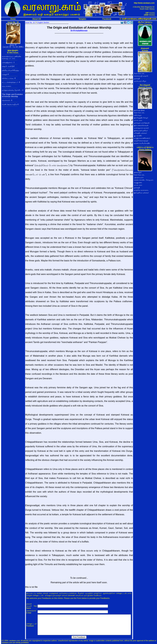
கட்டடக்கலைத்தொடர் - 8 (11, 82)
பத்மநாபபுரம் (139, 177)
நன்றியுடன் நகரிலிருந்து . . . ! (12, 70)
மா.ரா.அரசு (138, 120)
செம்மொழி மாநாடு (141, 76)
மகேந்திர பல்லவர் (140, 133)
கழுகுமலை (138, 182)
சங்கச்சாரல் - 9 (7, 100)
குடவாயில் (138, 136)
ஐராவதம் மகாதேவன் (142, 123)
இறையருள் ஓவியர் (141, 130)
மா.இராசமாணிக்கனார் (142, 138)
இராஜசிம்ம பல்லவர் (141, 193)
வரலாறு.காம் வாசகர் (141, 128)
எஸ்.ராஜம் (138, 115)
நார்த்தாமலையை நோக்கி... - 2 (13, 90)
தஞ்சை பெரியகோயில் (142, 143)
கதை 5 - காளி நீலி (8, 66)
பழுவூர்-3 (5, 74)
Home (13, 19)
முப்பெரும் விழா (140, 81)
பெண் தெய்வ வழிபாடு (10, 104)
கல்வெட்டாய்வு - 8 (9, 78)
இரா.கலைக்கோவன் (141, 125)
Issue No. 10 (30, 23)
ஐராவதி (137, 78)
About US (37, 19)
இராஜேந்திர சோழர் (141, 118)
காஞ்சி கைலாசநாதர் (141, 141)
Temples (82, 19)
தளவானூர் (138, 172)
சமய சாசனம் (7, 86)
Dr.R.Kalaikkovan (79, 31)
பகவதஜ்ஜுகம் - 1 (8, 62)
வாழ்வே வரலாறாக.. (141, 190)
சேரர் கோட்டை (139, 73)
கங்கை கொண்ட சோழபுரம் (144, 180)
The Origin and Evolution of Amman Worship (12, 95)
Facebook (107, 19)
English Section (43, 23)
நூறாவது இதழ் (139, 110)
